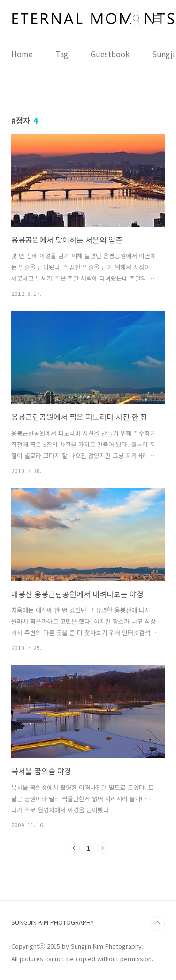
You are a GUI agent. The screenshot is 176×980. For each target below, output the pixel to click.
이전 (74, 848)
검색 (137, 19)
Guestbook (110, 54)
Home (22, 54)
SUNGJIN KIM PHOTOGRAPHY (53, 922)
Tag (62, 54)
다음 (102, 848)
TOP (157, 923)
